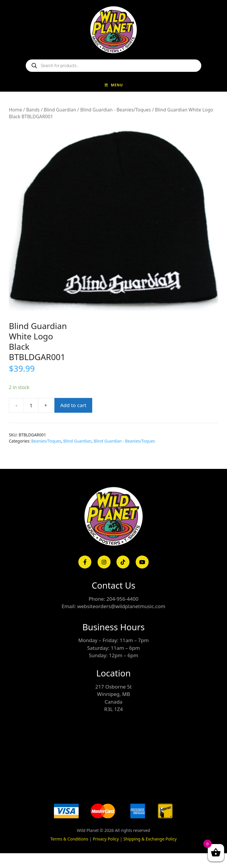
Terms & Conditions (69, 839)
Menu (113, 85)
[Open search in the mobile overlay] (113, 66)
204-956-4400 (122, 599)
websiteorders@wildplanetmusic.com (121, 606)
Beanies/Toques (46, 441)
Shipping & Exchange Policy (150, 839)
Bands (33, 110)
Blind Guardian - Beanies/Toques (115, 110)
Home (15, 110)
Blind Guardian (60, 110)
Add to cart (73, 405)
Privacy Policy (106, 839)
